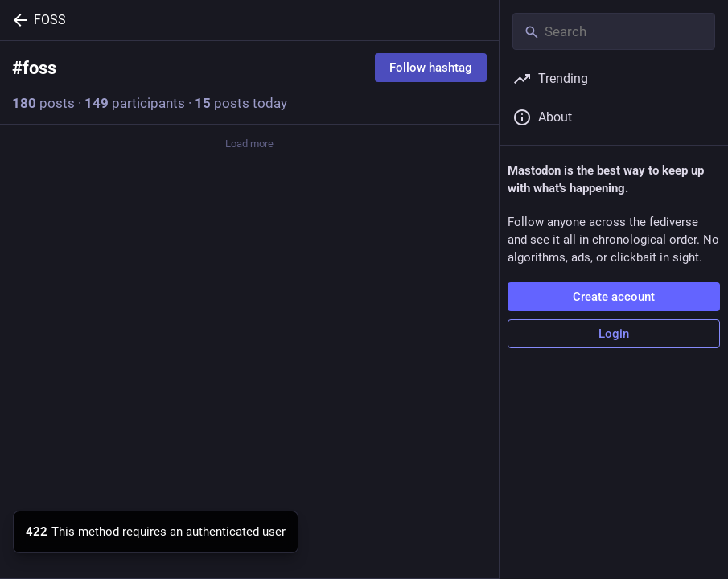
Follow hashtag (431, 68)
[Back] (17, 20)
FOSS (50, 20)
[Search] (614, 31)
